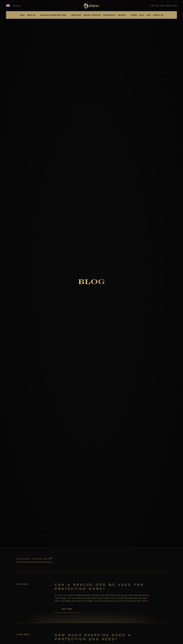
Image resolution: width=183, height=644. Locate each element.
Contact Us (158, 15)
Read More (67, 609)
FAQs (148, 15)
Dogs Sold (76, 15)
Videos (134, 15)
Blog (142, 15)
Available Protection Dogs (53, 15)
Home (22, 15)
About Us (31, 15)
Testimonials (109, 15)
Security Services (92, 15)
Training (122, 15)
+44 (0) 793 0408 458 (163, 6)
